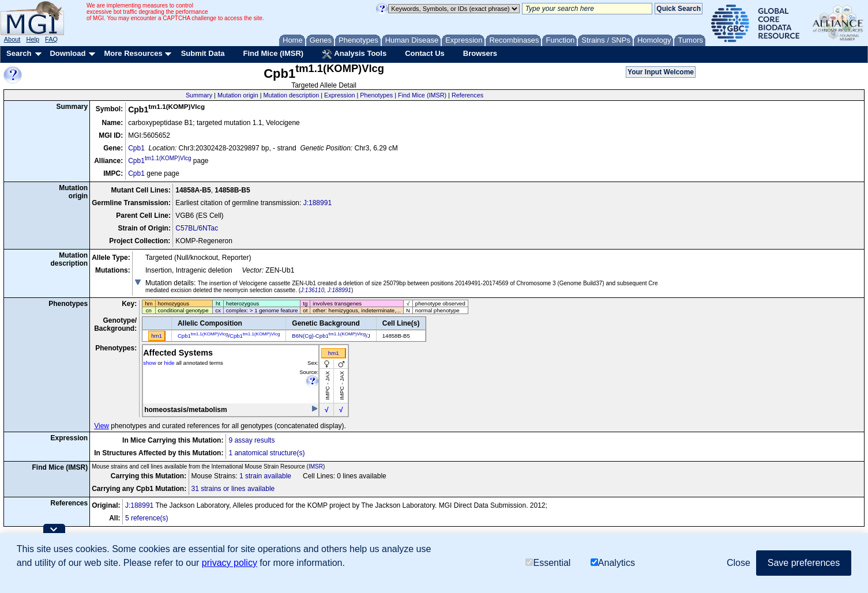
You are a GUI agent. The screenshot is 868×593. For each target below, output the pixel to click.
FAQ (51, 39)
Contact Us (425, 53)
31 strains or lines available (233, 489)
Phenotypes (376, 95)
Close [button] (739, 563)
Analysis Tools (354, 54)
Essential (548, 563)
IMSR (316, 467)
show (149, 363)
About (12, 39)
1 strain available (265, 476)
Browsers (480, 53)
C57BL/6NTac (197, 228)
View (102, 426)
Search (19, 53)
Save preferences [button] (804, 563)
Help (33, 39)
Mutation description (292, 95)
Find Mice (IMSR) (273, 53)
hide (169, 363)
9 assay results (251, 440)
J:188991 (317, 203)
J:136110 (312, 290)
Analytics (613, 563)
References (467, 95)
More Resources (133, 53)
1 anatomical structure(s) (266, 453)
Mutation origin (238, 95)
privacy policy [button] (230, 563)
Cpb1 (136, 148)
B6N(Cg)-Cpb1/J (331, 336)
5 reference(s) (147, 518)
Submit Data (203, 53)
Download (67, 53)
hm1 (334, 353)
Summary (199, 95)
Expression (339, 95)
